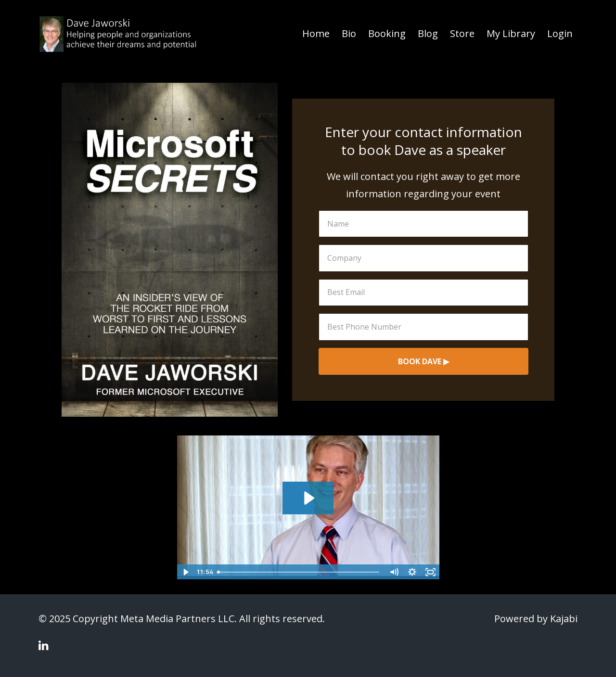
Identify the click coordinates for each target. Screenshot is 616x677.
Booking (387, 33)
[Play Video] (186, 572)
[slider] (299, 572)
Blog (428, 33)
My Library (511, 33)
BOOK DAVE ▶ (423, 361)
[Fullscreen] (431, 572)
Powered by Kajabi (536, 619)
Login (560, 33)
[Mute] (394, 572)
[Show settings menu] (412, 572)
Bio (349, 33)
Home (316, 33)
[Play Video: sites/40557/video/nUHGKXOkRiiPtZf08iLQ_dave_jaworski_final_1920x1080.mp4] (308, 498)
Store (462, 33)
